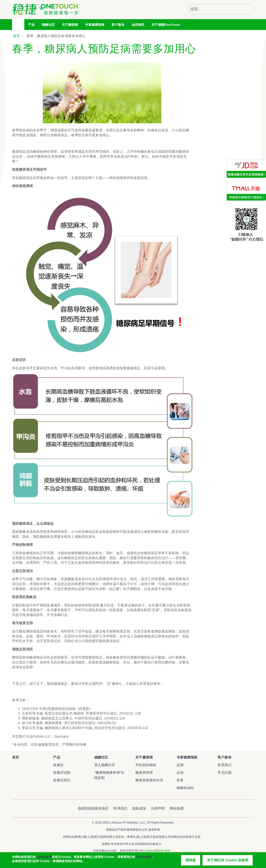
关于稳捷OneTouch (166, 25)
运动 (180, 772)
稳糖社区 (48, 25)
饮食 (180, 780)
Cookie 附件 (143, 860)
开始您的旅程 (146, 765)
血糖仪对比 (62, 780)
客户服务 (225, 757)
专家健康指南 (95, 25)
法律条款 (149, 851)
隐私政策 (139, 808)
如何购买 (138, 25)
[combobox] (215, 9)
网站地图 (177, 808)
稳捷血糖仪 (19, 768)
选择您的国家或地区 (93, 808)
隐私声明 (164, 851)
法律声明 (158, 808)
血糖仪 (58, 765)
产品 (56, 757)
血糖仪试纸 (62, 772)
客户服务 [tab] (118, 25)
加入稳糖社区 (105, 765)
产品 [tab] (31, 25)
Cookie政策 (44, 860)
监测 (180, 765)
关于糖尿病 (144, 757)
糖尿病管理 (144, 772)
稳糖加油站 (185, 788)
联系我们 (225, 765)
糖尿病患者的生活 (149, 780)
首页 (18, 25)
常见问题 (225, 772)
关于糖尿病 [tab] (70, 25)
